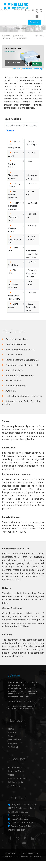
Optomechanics (15, 768)
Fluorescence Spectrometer (16, 38)
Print (39, 35)
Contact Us (13, 747)
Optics (11, 775)
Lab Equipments (16, 782)
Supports (12, 736)
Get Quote (37, 64)
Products (6, 35)
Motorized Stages (16, 771)
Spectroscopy (18, 35)
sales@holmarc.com (21, 819)
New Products (15, 740)
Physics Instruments (17, 778)
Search (35, 22)
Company (13, 743)
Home (11, 729)
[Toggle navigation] (37, 16)
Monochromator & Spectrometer (21, 125)
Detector (10, 130)
